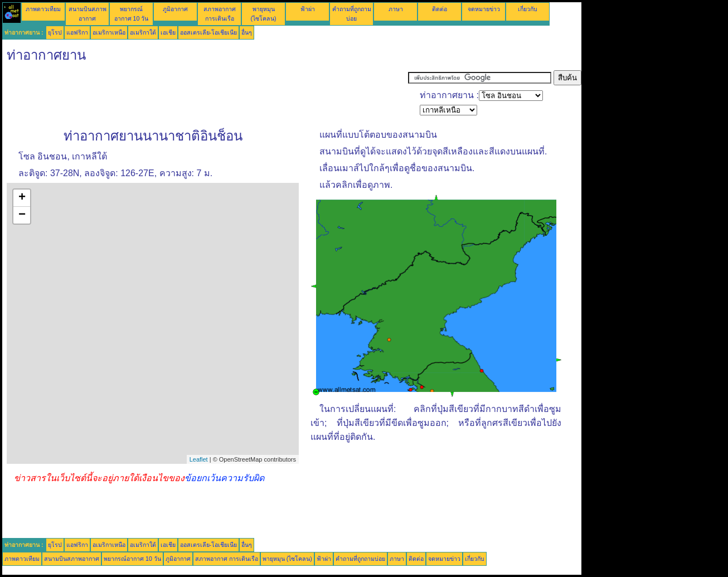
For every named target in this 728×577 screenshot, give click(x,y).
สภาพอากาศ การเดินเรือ (227, 559)
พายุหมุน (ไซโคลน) (287, 559)
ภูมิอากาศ (175, 9)
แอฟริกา (77, 32)
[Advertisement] (205, 95)
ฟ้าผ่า (308, 9)
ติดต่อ (440, 9)
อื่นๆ (247, 32)
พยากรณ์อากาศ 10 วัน (132, 559)
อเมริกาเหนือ (109, 32)
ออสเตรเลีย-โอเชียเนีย (209, 32)
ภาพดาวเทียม (43, 9)
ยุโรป (55, 32)
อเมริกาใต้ (143, 32)
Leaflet (199, 459)
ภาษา (396, 9)
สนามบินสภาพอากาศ (72, 559)
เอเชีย (168, 32)
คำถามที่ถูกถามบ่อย (360, 559)
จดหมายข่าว (484, 9)
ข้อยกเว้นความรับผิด (224, 478)
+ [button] (22, 198)
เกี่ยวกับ (528, 9)
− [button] (22, 215)
